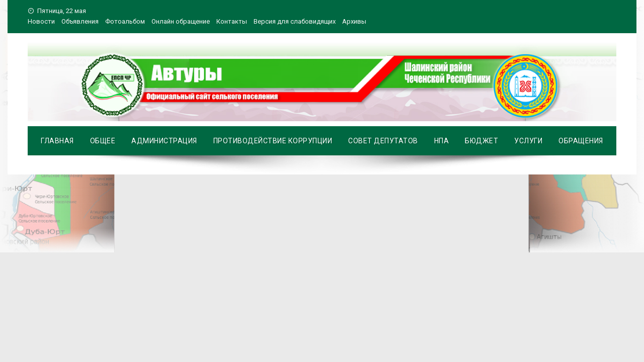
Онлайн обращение (181, 21)
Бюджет (481, 141)
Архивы (354, 21)
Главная (57, 141)
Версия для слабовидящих (295, 21)
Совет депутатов (383, 141)
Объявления (80, 21)
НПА (442, 141)
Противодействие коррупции (273, 141)
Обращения (581, 141)
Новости (41, 21)
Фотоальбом (125, 21)
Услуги (528, 141)
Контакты (232, 21)
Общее (103, 141)
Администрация (164, 141)
